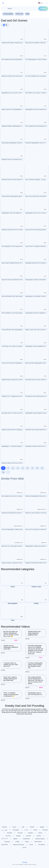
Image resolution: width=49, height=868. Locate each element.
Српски (39, 836)
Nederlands (27, 839)
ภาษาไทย (8, 836)
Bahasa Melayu (40, 839)
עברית (26, 830)
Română (45, 830)
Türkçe (27, 842)
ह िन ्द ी (5, 839)
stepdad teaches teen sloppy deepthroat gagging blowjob (34, 633)
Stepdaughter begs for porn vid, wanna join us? (35, 694)
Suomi (14, 827)
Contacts (24, 862)
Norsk (31, 845)
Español (30, 833)
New (27, 14)
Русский (20, 833)
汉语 (23, 827)
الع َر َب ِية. (4, 830)
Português (16, 830)
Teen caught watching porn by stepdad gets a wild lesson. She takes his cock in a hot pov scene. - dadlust (36, 680)
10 (3, 472)
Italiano (15, 839)
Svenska (10, 833)
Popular (19, 14)
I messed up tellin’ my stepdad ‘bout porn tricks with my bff (11, 665)
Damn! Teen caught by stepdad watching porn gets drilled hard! (10, 679)
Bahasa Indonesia (19, 845)
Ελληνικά (7, 842)
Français (4, 827)
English (18, 836)
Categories (8, 14)
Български (42, 845)
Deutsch (29, 836)
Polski (35, 830)
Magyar (42, 827)
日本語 (17, 842)
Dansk (40, 833)
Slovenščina (38, 842)
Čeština (32, 827)
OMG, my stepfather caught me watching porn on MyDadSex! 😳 (11, 694)
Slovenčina (5, 845)
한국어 (24, 847)
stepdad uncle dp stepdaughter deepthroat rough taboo (11, 647)
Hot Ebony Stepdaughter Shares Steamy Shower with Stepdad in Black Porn (35, 665)
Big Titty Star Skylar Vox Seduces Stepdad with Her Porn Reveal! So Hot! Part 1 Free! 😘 (11, 634)
